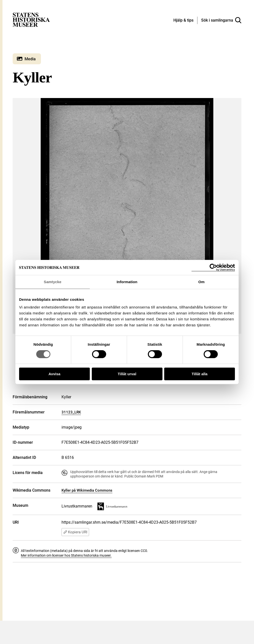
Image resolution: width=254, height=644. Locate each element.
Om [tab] (201, 282)
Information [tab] (127, 282)
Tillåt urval (127, 374)
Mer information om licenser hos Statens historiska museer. (66, 555)
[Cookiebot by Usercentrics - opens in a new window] (213, 267)
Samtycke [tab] (53, 282)
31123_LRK (71, 412)
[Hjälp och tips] (183, 21)
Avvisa (55, 374)
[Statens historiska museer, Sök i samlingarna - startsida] (31, 19)
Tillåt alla (200, 374)
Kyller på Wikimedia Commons (87, 490)
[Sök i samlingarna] (221, 20)
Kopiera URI (75, 532)
